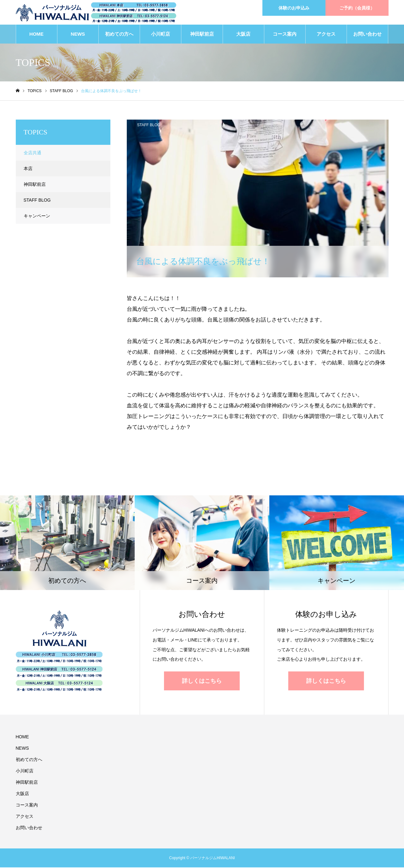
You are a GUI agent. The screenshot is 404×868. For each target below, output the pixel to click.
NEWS (78, 35)
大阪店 (243, 35)
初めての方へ (119, 35)
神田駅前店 (202, 35)
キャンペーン (37, 216)
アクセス (326, 35)
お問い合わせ (367, 35)
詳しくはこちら (202, 682)
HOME (36, 35)
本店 (28, 169)
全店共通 (32, 153)
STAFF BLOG (149, 126)
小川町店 (161, 35)
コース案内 (285, 35)
